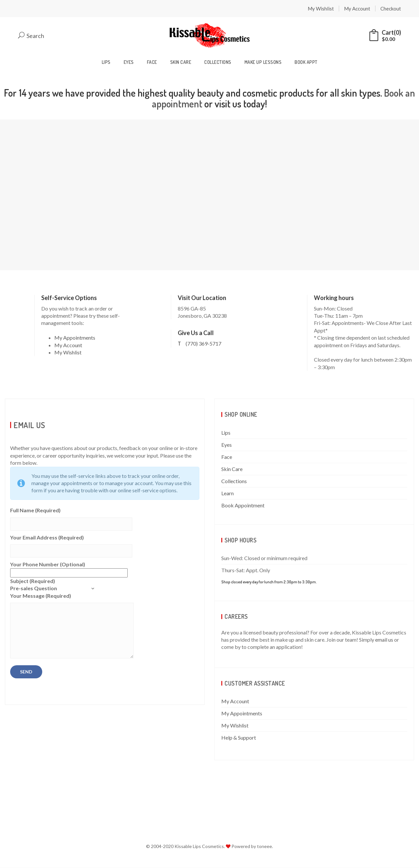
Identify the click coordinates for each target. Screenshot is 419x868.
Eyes (129, 62)
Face (152, 62)
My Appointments (75, 338)
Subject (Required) (52, 585)
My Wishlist (321, 9)
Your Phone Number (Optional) (69, 569)
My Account (357, 9)
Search (31, 36)
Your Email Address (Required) (71, 545)
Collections (218, 62)
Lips (106, 62)
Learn (228, 493)
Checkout (391, 9)
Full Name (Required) (71, 518)
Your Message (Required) (72, 626)
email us (384, 640)
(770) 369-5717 (203, 344)
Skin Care (181, 62)
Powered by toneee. (252, 847)
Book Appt (306, 62)
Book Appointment (243, 506)
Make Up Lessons (263, 62)
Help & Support (239, 738)
